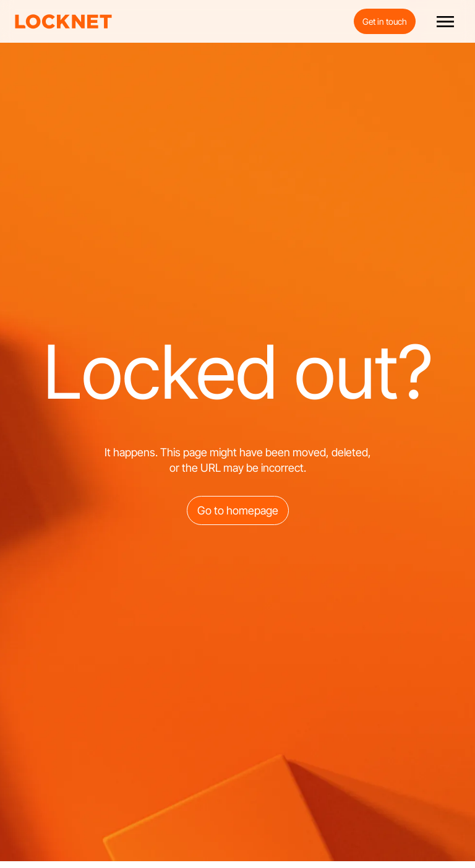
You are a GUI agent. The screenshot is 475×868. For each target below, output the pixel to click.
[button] (445, 22)
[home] (64, 22)
